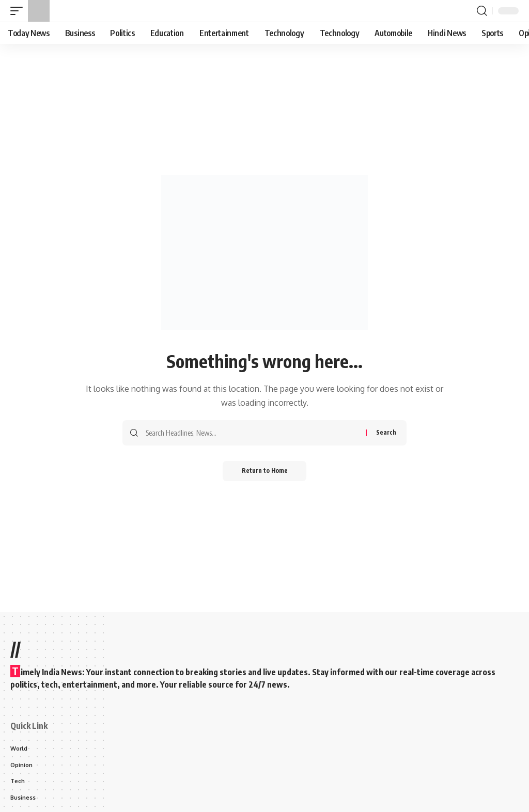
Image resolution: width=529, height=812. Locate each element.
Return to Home (265, 471)
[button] (19, 11)
